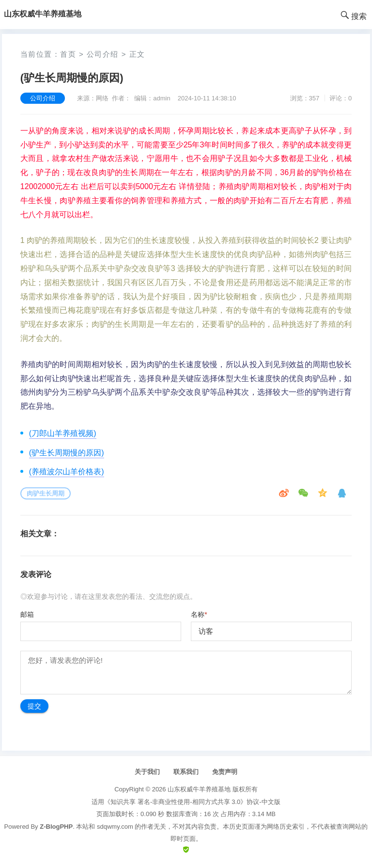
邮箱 (27, 614)
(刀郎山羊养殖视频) (63, 433)
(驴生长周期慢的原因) (67, 453)
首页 (68, 54)
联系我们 (186, 772)
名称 (199, 614)
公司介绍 (103, 54)
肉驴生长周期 (46, 493)
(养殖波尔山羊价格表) (67, 472)
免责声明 (225, 772)
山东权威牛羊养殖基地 (199, 789)
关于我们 (147, 772)
